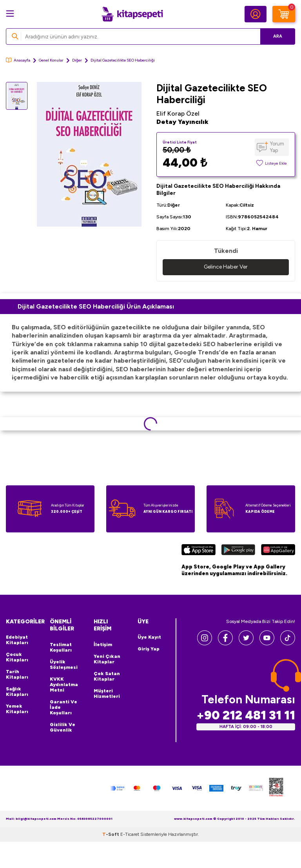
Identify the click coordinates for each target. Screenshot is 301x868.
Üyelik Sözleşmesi (64, 665)
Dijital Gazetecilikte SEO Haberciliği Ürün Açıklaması (96, 306)
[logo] (132, 14)
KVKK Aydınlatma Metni (64, 685)
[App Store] (199, 551)
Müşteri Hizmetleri (107, 694)
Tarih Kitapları (17, 674)
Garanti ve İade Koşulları (63, 707)
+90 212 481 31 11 (246, 715)
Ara (278, 36)
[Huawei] (278, 551)
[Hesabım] (256, 14)
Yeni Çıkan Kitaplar (107, 659)
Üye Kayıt (149, 637)
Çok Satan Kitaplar (107, 676)
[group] (89, 154)
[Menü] (10, 14)
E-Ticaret (130, 834)
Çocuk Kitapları (17, 657)
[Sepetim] (284, 14)
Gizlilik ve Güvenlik (63, 727)
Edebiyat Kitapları (17, 640)
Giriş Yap (149, 649)
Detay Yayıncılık (182, 122)
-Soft (111, 834)
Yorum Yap (277, 147)
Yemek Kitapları (17, 709)
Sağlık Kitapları (17, 692)
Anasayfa (18, 60)
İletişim (103, 645)
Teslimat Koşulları (61, 647)
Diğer (77, 60)
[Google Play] (238, 551)
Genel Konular (51, 60)
